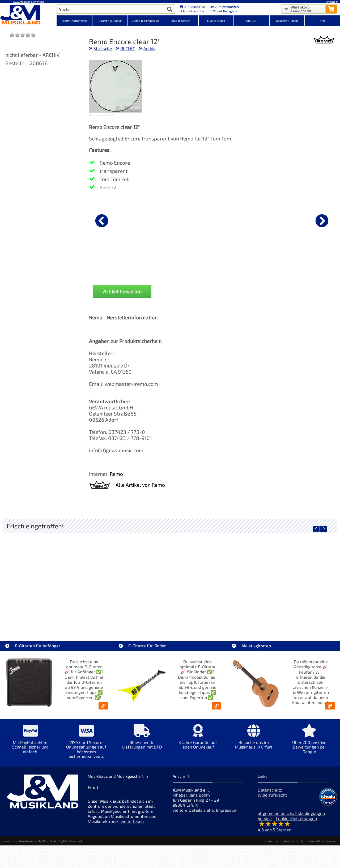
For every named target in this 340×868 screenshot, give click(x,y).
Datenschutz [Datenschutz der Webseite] (270, 794)
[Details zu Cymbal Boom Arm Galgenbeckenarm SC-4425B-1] (241, 220)
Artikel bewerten (122, 295)
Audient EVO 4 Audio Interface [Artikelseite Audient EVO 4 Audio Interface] (128, 620)
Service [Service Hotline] (265, 822)
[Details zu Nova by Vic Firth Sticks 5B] (117, 220)
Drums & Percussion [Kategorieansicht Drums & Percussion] (145, 21)
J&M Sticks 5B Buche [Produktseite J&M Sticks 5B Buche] (303, 262)
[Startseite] (28, 15)
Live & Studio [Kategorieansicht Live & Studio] (216, 21)
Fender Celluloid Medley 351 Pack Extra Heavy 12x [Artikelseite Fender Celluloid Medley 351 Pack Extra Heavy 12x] (297, 620)
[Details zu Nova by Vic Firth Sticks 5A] (179, 220)
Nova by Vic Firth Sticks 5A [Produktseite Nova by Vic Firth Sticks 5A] (179, 262)
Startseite (103, 48)
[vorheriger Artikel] (102, 221)
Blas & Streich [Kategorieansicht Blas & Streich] (181, 21)
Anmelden (332, 2)
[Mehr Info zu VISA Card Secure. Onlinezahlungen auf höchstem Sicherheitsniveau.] (86, 749)
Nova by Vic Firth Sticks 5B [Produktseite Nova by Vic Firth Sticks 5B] (117, 262)
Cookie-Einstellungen (296, 822)
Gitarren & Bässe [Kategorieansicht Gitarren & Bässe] (110, 21)
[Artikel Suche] (111, 9)
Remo (116, 478)
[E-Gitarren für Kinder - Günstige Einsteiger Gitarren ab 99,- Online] (216, 710)
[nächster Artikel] (322, 221)
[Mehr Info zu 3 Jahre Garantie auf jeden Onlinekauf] (198, 744)
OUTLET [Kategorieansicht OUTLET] (252, 21)
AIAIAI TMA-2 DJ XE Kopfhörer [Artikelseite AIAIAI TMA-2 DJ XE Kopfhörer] (212, 620)
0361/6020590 (193, 7)
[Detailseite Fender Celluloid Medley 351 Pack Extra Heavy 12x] (296, 582)
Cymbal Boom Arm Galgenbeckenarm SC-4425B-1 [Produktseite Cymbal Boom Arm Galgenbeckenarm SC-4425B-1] (241, 264)
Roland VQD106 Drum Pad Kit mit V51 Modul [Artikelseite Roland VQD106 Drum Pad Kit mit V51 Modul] (46, 620)
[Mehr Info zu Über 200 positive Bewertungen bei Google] (309, 747)
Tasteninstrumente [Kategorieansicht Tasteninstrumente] (74, 21)
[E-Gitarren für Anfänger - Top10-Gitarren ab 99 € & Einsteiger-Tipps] (103, 710)
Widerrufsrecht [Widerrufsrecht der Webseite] (272, 799)
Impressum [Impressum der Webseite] (227, 814)
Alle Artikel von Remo (140, 489)
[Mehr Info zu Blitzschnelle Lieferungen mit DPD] (142, 744)
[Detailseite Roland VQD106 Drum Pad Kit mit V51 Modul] (44, 582)
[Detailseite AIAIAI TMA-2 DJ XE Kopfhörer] (212, 582)
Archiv (149, 48)
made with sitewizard (321, 845)
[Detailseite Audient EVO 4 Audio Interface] (128, 582)
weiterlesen (132, 825)
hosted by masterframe (281, 845)
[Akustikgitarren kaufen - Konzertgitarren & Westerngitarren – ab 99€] (330, 710)
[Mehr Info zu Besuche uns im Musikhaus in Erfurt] (254, 744)
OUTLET (128, 48)
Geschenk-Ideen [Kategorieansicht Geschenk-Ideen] (287, 21)
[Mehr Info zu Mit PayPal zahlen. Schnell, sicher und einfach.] (31, 747)
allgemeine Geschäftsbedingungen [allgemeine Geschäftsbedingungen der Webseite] (291, 817)
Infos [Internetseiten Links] (322, 21)
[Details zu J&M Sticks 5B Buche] (303, 220)
